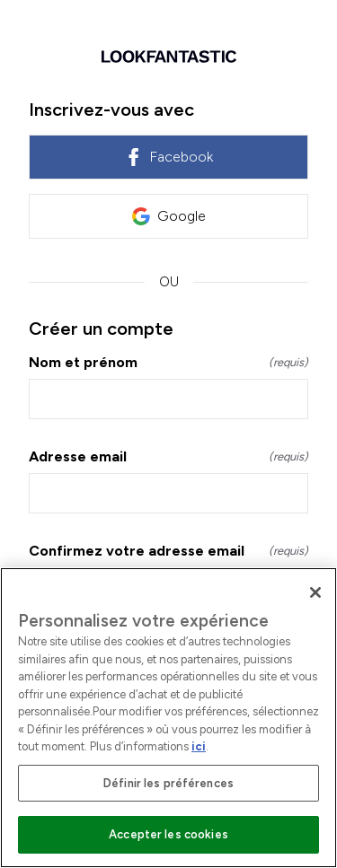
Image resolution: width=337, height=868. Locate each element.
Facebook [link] (168, 157)
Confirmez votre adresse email (168, 551)
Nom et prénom (168, 362)
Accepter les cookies (168, 834)
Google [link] (169, 216)
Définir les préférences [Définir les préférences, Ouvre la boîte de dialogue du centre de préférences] (168, 783)
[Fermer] (315, 592)
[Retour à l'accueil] (168, 57)
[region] (168, 718)
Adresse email (168, 456)
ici (199, 746)
